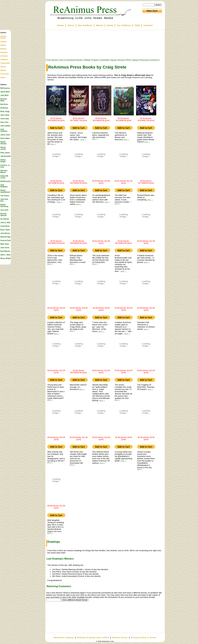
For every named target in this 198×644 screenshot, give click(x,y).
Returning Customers (149, 60)
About (100, 25)
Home (61, 25)
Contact (148, 25)
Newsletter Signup (108, 60)
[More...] (53, 144)
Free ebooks (52, 60)
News (110, 25)
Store (71, 25)
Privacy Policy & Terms (144, 638)
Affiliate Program (91, 60)
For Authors (124, 25)
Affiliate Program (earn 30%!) (93, 638)
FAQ (137, 25)
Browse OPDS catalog (128, 60)
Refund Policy (120, 638)
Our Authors (85, 25)
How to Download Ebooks (71, 60)
